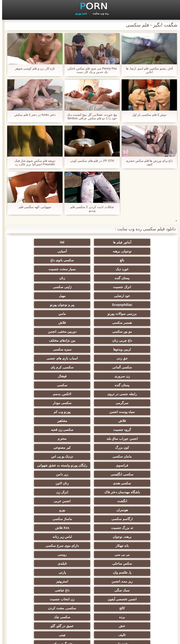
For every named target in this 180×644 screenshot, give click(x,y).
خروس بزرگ (44, 579)
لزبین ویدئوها (136, 314)
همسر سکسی (136, 296)
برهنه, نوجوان (136, 446)
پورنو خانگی (44, 588)
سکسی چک (90, 499)
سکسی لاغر (44, 553)
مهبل (90, 278)
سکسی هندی (136, 410)
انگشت (90, 419)
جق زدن (44, 314)
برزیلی (90, 571)
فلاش (90, 296)
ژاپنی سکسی (44, 269)
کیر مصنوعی (44, 376)
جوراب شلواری (136, 588)
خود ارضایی (136, 278)
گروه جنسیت (136, 367)
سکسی (136, 340)
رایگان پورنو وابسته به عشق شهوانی (136, 395)
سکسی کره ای (44, 562)
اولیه (20, 638)
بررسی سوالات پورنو (90, 287)
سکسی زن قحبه (90, 367)
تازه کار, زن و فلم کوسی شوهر (33, 68)
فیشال (90, 332)
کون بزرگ (90, 376)
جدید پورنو (79, 13)
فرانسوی (44, 385)
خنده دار (136, 517)
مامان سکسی (136, 385)
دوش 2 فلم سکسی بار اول (147, 115)
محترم (136, 376)
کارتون (136, 579)
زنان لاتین (90, 410)
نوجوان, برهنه (44, 242)
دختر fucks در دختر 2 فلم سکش (33, 115)
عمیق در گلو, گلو (136, 508)
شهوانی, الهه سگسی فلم (33, 207)
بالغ (90, 251)
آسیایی (136, 251)
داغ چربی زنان (90, 305)
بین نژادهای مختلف (44, 305)
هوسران (136, 428)
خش (44, 499)
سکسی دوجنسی (136, 571)
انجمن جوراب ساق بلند (44, 367)
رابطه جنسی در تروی (90, 340)
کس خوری (90, 579)
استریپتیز (44, 472)
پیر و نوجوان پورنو (136, 287)
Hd (90, 242)
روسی (44, 455)
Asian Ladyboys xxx (136, 562)
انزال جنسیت (90, 269)
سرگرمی (136, 349)
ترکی (44, 517)
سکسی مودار (90, 349)
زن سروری (136, 332)
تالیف (90, 508)
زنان (136, 269)
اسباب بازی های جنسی (136, 323)
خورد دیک (136, 260)
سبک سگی (136, 481)
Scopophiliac (44, 278)
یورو (90, 428)
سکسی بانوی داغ (44, 251)
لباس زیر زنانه (90, 446)
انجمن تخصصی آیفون (44, 481)
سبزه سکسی (90, 314)
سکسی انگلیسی (90, 401)
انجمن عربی (44, 419)
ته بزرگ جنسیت (90, 437)
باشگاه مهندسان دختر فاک (44, 410)
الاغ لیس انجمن (90, 597)
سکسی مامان (136, 553)
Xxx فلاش (44, 437)
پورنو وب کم (136, 358)
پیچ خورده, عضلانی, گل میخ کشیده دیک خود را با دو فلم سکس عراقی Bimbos (90, 116)
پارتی (136, 472)
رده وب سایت (99, 13)
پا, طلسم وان (44, 463)
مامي (44, 287)
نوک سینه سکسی (136, 526)
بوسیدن (44, 535)
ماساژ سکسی (136, 437)
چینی (44, 508)
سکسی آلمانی (90, 323)
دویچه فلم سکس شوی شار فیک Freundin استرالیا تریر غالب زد (33, 162)
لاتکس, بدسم (44, 340)
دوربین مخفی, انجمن (136, 305)
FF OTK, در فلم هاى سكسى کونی (90, 161)
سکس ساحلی (136, 463)
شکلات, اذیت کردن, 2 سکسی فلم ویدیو (90, 209)
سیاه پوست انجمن (44, 349)
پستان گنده (44, 260)
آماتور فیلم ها (136, 242)
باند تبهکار (44, 446)
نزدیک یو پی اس (90, 385)
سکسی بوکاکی (136, 597)
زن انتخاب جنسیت (136, 490)
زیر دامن (44, 401)
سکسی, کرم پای (44, 323)
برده (136, 499)
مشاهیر (44, 358)
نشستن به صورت (90, 544)
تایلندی (90, 463)
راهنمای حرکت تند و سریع (90, 562)
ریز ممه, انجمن (90, 472)
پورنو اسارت (90, 588)
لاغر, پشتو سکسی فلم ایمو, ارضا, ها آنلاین (147, 70)
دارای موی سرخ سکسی (136, 455)
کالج (90, 490)
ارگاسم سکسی (44, 428)
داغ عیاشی (90, 481)
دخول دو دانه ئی (136, 544)
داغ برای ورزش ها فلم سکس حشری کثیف (147, 162)
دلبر (44, 526)
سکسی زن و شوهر (90, 535)
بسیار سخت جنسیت (90, 260)
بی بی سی (90, 455)
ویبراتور (44, 571)
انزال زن (136, 419)
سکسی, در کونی (136, 535)
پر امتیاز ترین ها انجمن (44, 597)
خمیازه (90, 526)
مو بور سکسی (44, 296)
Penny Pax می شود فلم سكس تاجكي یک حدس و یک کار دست (90, 70)
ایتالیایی (90, 553)
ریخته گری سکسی (90, 517)
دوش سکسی (44, 544)
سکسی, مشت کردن (44, 490)
